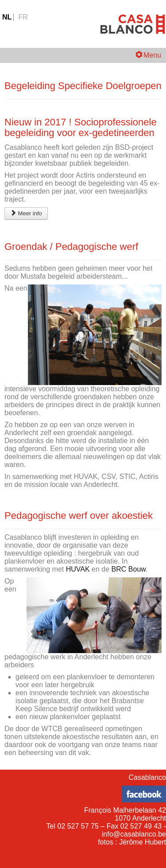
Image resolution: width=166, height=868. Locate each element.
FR (23, 17)
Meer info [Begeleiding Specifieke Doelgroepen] (26, 213)
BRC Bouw (129, 569)
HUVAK (79, 569)
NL (8, 17)
